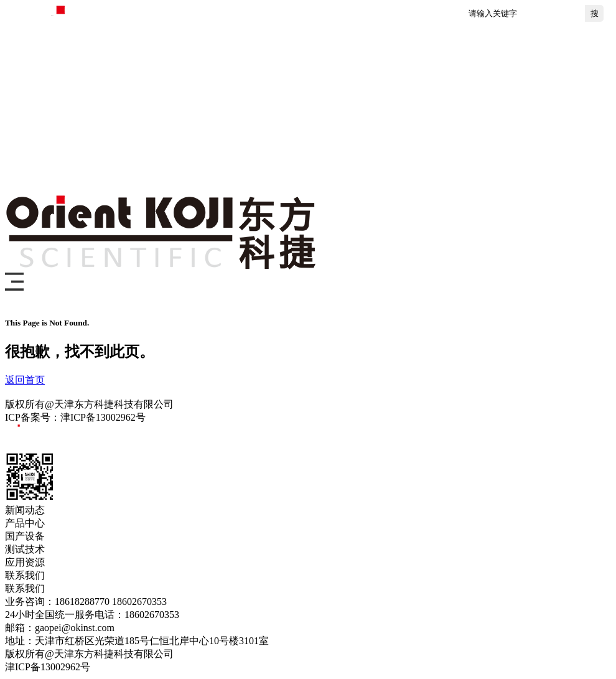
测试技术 (378, 124)
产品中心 (229, 124)
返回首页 (25, 380)
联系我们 (105, 171)
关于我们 (528, 124)
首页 (92, 124)
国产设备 (304, 124)
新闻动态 (154, 124)
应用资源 (453, 124)
